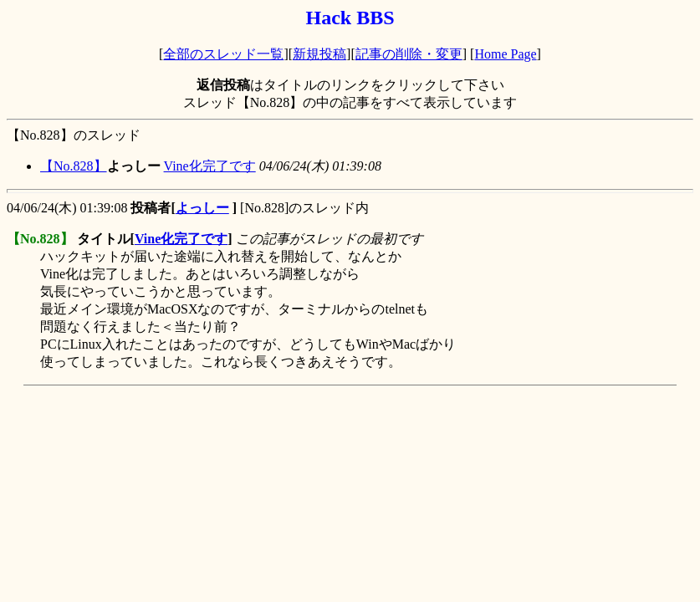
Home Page (505, 54)
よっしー (202, 208)
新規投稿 (319, 54)
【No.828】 (74, 166)
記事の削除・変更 (409, 54)
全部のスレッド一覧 (223, 54)
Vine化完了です (210, 166)
